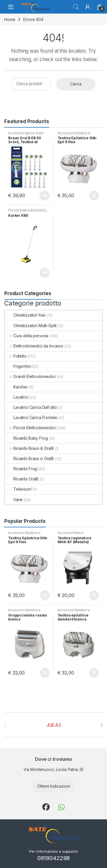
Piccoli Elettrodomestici (27, 210)
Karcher (16, 387)
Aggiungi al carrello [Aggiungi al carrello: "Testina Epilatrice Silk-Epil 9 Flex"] (94, 195)
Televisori (18, 489)
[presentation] (101, 725)
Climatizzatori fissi (25, 315)
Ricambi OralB (22, 479)
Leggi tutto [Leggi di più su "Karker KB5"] (45, 273)
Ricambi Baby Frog (26, 438)
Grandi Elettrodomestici (30, 376)
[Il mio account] (88, 7)
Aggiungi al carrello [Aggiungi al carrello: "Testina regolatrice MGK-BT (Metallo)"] (94, 595)
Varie (14, 499)
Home (10, 19)
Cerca (76, 7)
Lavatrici (17, 397)
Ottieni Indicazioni (54, 786)
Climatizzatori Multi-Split (31, 325)
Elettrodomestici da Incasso (34, 346)
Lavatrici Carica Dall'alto (31, 407)
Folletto (16, 356)
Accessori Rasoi (71, 533)
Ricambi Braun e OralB (29, 458)
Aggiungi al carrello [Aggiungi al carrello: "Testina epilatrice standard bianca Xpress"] (94, 673)
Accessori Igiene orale (26, 133)
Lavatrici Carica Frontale (31, 417)
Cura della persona (27, 336)
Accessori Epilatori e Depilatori (74, 135)
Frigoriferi (18, 366)
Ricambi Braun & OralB (29, 448)
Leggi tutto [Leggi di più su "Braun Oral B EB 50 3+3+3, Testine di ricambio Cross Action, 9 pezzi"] (45, 195)
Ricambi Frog (21, 469)
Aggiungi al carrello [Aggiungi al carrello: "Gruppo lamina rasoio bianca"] (45, 673)
